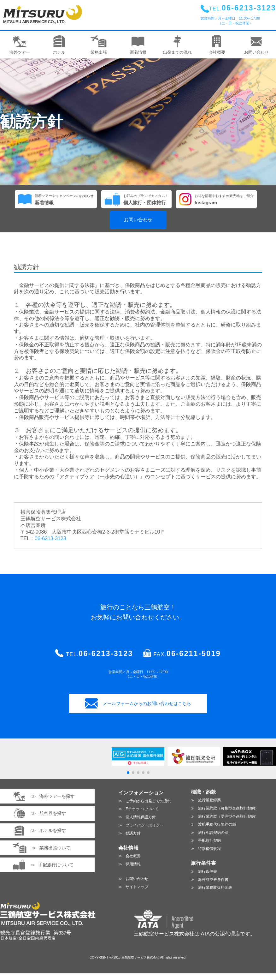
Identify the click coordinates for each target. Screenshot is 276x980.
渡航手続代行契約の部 (217, 824)
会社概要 (133, 856)
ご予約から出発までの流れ (148, 801)
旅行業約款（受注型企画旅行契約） (228, 816)
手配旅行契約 (209, 840)
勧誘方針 (133, 833)
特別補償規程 (209, 849)
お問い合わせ (138, 220)
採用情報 (133, 864)
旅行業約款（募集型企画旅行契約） (228, 808)
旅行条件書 (208, 871)
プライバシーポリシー (144, 825)
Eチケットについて (142, 809)
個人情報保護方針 (141, 817)
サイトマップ (137, 887)
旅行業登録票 (209, 800)
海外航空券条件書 (213, 880)
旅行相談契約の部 (213, 833)
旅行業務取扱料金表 (215, 887)
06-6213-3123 (50, 538)
